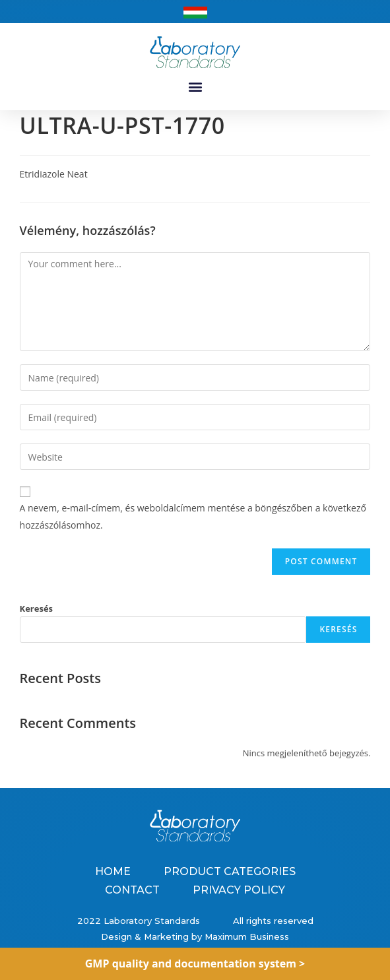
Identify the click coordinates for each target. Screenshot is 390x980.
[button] (195, 86)
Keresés (37, 608)
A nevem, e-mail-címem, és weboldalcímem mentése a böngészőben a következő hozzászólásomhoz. (193, 516)
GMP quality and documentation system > (195, 964)
